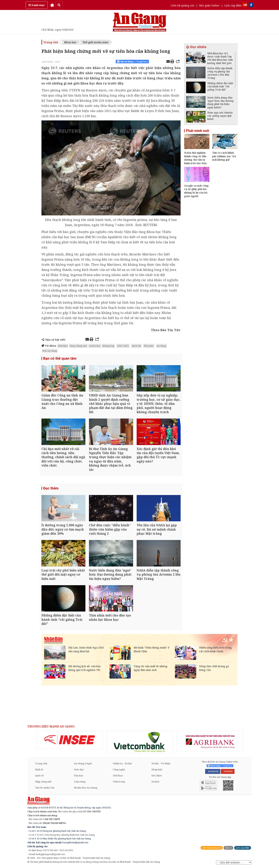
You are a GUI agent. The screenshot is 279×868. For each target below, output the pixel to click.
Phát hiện (63, 346)
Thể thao (118, 776)
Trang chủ (51, 42)
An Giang (161, 346)
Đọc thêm (51, 488)
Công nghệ (119, 769)
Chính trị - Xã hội (122, 763)
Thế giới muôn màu (95, 42)
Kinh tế (39, 769)
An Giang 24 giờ (83, 763)
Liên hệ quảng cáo (183, 5)
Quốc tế (39, 776)
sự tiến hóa (95, 346)
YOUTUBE (228, 771)
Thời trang (119, 782)
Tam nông (80, 782)
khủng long (108, 346)
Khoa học (70, 42)
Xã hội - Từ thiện (161, 763)
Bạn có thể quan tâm (60, 358)
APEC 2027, (123, 346)
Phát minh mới (198, 131)
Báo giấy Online (209, 5)
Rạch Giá (136, 346)
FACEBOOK (213, 771)
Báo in (228, 848)
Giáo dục (79, 769)
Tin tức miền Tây (45, 788)
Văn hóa (78, 776)
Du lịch (155, 782)
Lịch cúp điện (233, 5)
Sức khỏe (157, 776)
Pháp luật (157, 769)
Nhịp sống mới (43, 782)
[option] (70, 740)
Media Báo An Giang (86, 788)
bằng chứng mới (78, 346)
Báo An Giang (50, 351)
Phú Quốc (149, 346)
